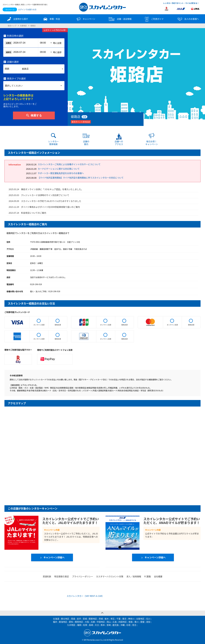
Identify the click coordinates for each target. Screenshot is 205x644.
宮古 (134, 625)
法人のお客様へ (188, 19)
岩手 (79, 619)
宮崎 (109, 625)
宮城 (85, 619)
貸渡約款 (47, 576)
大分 (97, 625)
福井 (55, 622)
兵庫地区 (23, 25)
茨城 (101, 619)
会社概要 (158, 576)
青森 (73, 619)
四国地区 (123, 622)
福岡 (79, 625)
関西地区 (79, 622)
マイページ (10, 9)
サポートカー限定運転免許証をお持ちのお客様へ (61, 173)
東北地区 (65, 619)
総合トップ (12, 25)
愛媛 (142, 622)
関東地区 (93, 619)
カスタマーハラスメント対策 (110, 576)
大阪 (87, 622)
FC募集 (148, 576)
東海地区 (63, 622)
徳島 (131, 622)
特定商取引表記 (62, 576)
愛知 (71, 622)
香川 (136, 622)
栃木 (107, 619)
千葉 (118, 619)
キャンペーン (85, 19)
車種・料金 (51, 19)
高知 (148, 622)
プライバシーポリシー (82, 576)
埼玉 (113, 619)
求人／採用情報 (134, 576)
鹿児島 (116, 625)
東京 (124, 619)
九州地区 (71, 625)
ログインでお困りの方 (27, 9)
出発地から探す (17, 19)
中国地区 (101, 622)
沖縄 (123, 625)
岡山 (109, 622)
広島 (115, 622)
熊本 (103, 625)
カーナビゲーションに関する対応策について (59, 169)
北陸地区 (140, 619)
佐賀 (85, 625)
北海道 (56, 619)
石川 (148, 619)
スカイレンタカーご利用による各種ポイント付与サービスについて (69, 164)
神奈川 (131, 619)
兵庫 (93, 622)
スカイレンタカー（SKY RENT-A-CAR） (85, 596)
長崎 (91, 625)
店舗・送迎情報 (120, 19)
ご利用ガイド (154, 19)
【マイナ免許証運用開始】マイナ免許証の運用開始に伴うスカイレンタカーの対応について (81, 178)
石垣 (128, 625)
